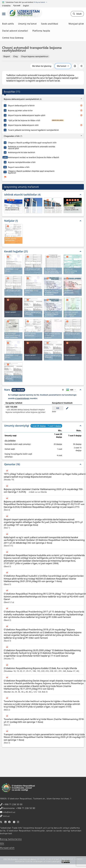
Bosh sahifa (8, 24)
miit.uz (6, 816)
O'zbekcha (6, 6)
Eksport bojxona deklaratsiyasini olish (23, 125)
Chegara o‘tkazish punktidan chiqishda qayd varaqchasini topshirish (31, 172)
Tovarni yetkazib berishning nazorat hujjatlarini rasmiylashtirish (33, 130)
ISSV (2, 843)
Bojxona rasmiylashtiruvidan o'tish (22, 162)
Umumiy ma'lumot (27, 24)
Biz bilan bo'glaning (42, 66)
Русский (17, 5)
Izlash (77, 14)
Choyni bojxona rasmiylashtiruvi (35, 56)
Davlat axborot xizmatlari (15, 31)
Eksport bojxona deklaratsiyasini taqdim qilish (27, 115)
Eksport (7, 56)
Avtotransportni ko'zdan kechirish (21, 152)
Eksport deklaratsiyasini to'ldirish (21, 105)
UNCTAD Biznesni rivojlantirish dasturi (20, 859)
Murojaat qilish (76, 24)
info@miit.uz (9, 812)
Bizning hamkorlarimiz (11, 839)
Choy (16, 56)
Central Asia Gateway (13, 38)
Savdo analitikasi (50, 24)
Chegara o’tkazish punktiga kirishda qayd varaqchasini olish (32, 143)
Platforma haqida (41, 31)
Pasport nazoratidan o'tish (19, 167)
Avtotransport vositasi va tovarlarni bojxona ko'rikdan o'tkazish (33, 157)
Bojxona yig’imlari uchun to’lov (20, 110)
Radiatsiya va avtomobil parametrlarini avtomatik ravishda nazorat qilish (32, 147)
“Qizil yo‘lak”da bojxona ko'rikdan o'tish (24, 120)
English (26, 6)
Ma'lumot (63, 66)
